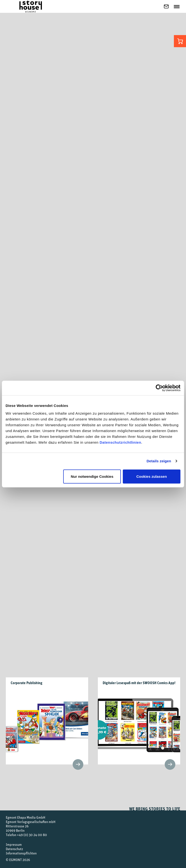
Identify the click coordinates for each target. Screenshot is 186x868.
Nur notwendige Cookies (92, 476)
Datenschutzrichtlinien (120, 442)
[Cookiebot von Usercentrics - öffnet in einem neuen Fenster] (159, 388)
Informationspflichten (21, 853)
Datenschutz (14, 849)
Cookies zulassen (152, 476)
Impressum (14, 844)
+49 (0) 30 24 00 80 (32, 835)
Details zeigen (159, 461)
